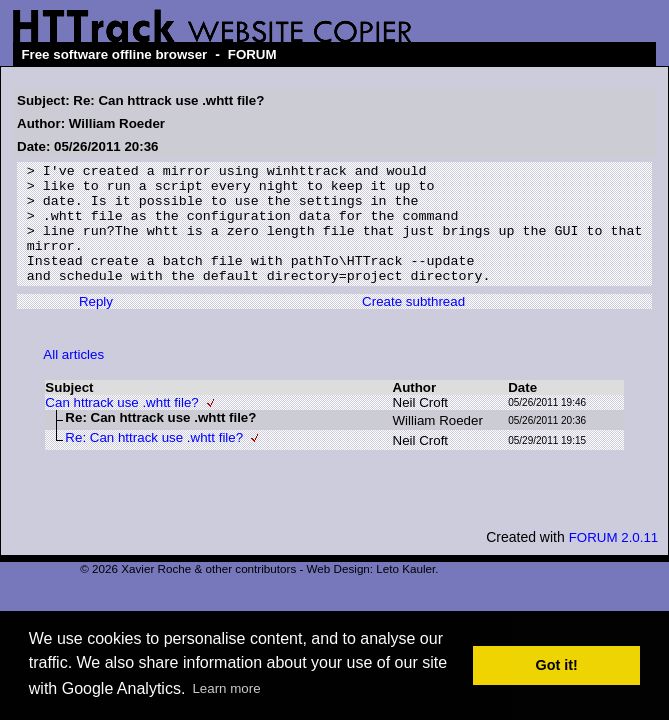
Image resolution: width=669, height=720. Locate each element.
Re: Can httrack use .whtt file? (154, 461)
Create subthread (413, 325)
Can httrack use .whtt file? (121, 426)
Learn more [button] (226, 688)
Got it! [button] (557, 665)
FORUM (252, 54)
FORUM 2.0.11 (614, 561)
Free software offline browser (114, 54)
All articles (73, 378)
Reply (96, 325)
